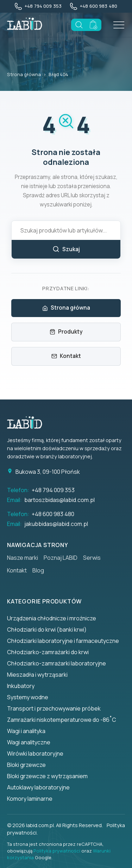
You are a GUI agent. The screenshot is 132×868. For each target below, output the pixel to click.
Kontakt (66, 356)
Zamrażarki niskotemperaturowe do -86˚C (62, 720)
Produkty (66, 332)
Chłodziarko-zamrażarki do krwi (48, 652)
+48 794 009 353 (53, 490)
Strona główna (24, 74)
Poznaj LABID (61, 558)
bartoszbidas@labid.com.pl (59, 500)
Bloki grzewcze (26, 765)
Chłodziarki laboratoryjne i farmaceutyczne (63, 641)
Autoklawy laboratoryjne (38, 787)
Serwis (92, 558)
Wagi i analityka (26, 731)
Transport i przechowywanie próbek (54, 708)
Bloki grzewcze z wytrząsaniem (47, 776)
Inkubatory (21, 686)
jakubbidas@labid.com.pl (56, 524)
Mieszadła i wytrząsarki (37, 675)
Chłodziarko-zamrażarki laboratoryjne (56, 663)
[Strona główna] (28, 423)
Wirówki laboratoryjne (35, 754)
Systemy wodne (28, 697)
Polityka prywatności (57, 851)
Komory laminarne (30, 799)
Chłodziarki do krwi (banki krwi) (47, 630)
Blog (38, 570)
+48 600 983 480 (53, 514)
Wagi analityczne (29, 742)
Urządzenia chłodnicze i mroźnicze (52, 618)
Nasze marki (23, 558)
